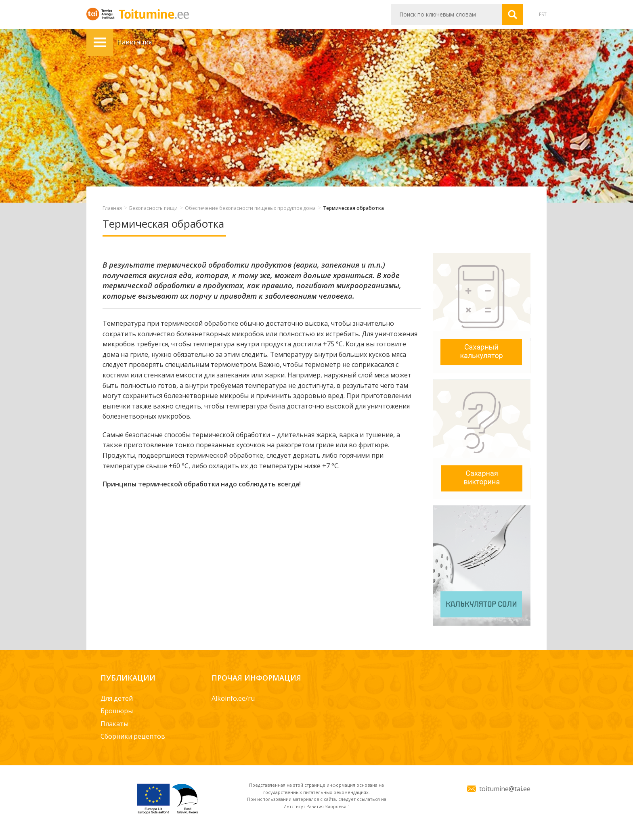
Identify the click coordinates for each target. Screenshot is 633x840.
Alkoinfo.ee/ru (233, 698)
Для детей (117, 698)
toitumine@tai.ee (505, 789)
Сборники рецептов (133, 736)
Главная (112, 208)
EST (543, 14)
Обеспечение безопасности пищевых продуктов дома (250, 208)
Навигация (100, 42)
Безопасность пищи (153, 208)
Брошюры (117, 711)
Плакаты (114, 724)
